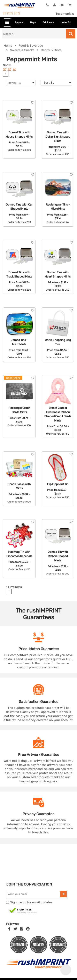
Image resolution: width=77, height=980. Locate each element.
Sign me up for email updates (31, 902)
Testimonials (65, 14)
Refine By (21, 83)
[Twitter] (16, 929)
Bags (33, 22)
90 (10, 69)
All (14, 69)
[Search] (34, 34)
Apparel (19, 22)
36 (5, 69)
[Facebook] (9, 929)
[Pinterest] (28, 929)
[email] (34, 894)
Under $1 (66, 22)
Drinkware (48, 22)
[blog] (22, 929)
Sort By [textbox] (49, 83)
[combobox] (56, 83)
